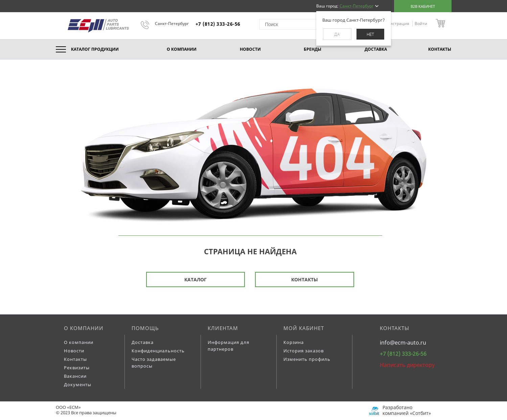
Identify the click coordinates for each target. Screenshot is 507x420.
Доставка (143, 342)
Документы (78, 384)
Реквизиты (77, 368)
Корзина (294, 342)
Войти (421, 24)
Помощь (145, 328)
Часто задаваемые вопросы (154, 363)
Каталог (195, 279)
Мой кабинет (304, 328)
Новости (74, 351)
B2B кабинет (423, 6)
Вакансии (75, 376)
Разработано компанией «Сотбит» (407, 410)
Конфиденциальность (158, 351)
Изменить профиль (307, 359)
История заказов (304, 351)
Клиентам (223, 328)
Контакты (305, 279)
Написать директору (407, 365)
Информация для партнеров (228, 346)
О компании (84, 328)
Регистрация (397, 24)
